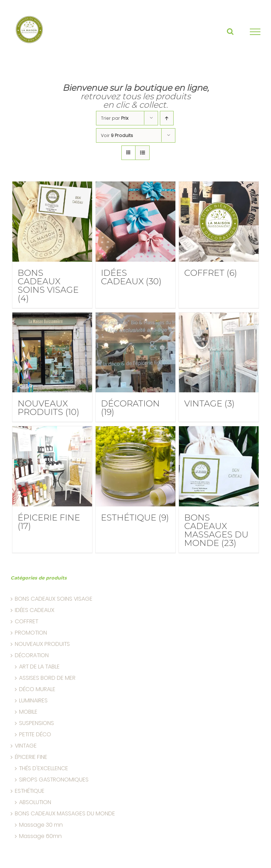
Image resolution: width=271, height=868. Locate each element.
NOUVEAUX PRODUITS (42, 644)
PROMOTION (31, 633)
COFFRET (26, 622)
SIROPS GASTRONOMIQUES (54, 780)
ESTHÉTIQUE (30, 791)
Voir (117, 135)
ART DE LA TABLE (39, 667)
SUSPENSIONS (37, 723)
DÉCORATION (32, 655)
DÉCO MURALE (37, 689)
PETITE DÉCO (35, 735)
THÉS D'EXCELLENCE (44, 768)
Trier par (115, 118)
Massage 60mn (40, 836)
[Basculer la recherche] (230, 31)
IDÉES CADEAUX (35, 610)
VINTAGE (26, 746)
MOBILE (28, 712)
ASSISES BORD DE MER (47, 678)
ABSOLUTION (35, 802)
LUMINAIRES (33, 701)
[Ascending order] (167, 118)
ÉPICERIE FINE (31, 757)
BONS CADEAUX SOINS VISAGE (54, 599)
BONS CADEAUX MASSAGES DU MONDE (65, 814)
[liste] (142, 153)
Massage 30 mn (41, 825)
